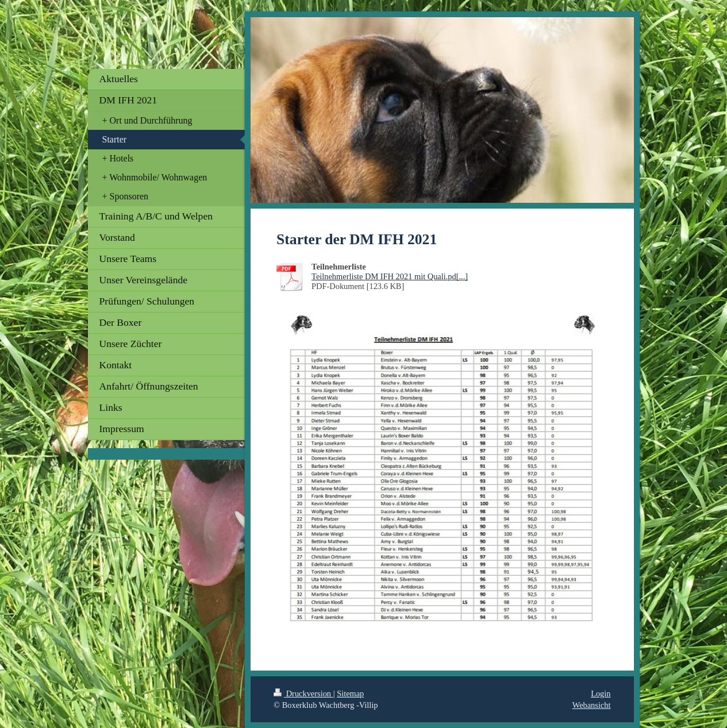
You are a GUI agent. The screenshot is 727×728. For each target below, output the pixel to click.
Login (601, 694)
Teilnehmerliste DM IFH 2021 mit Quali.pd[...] (390, 276)
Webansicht (592, 705)
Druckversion (303, 694)
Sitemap (350, 694)
